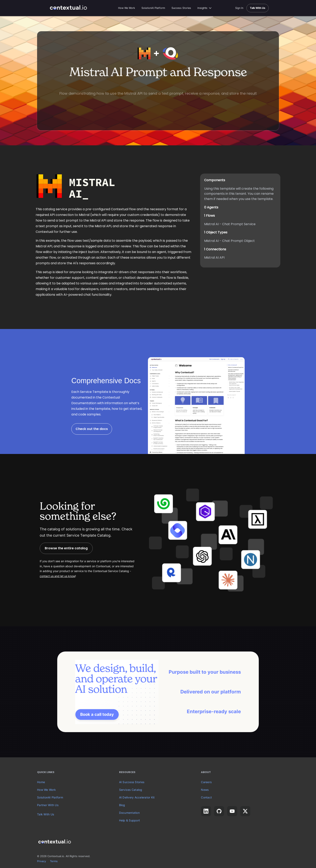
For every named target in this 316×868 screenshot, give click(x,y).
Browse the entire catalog (66, 548)
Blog (122, 805)
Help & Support (130, 820)
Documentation (129, 813)
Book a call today (97, 714)
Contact (206, 797)
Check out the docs (92, 429)
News (205, 790)
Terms (54, 861)
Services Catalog (131, 790)
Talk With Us (46, 814)
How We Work (127, 8)
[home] (68, 8)
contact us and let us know (57, 576)
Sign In (239, 8)
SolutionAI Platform (153, 8)
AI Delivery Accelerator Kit (137, 797)
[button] (205, 8)
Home (41, 782)
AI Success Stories (132, 782)
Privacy (42, 861)
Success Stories (181, 8)
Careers (206, 782)
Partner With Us (48, 805)
